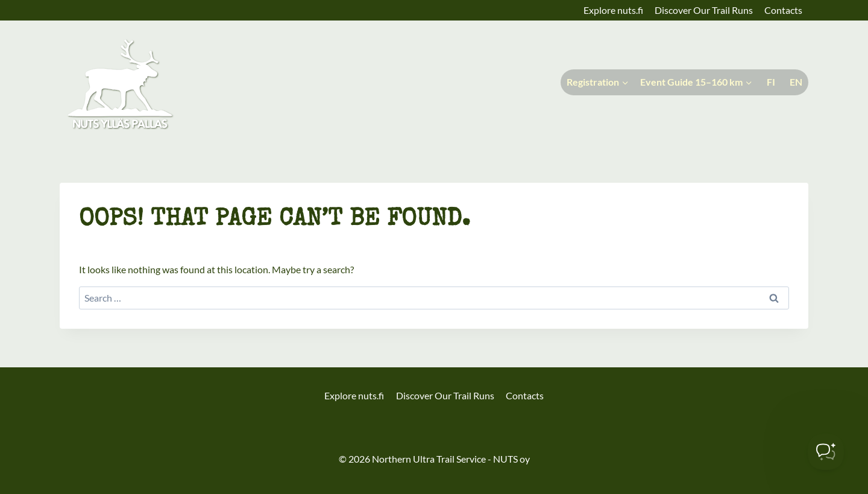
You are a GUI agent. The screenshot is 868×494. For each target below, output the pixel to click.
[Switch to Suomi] (770, 82)
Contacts (783, 10)
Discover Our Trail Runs (704, 10)
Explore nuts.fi (613, 10)
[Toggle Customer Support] (826, 452)
